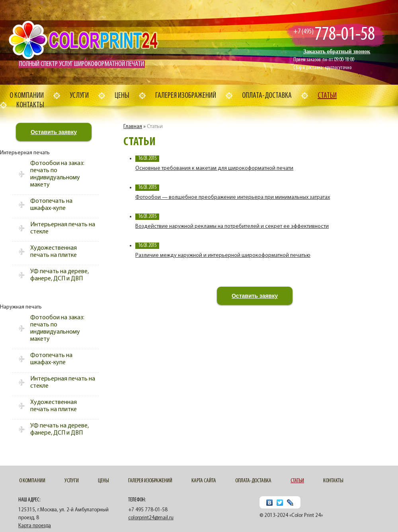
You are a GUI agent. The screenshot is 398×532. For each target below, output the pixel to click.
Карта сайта (204, 481)
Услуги (79, 96)
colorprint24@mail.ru (151, 518)
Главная (133, 127)
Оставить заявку (54, 132)
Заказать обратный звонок (337, 51)
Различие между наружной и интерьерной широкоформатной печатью (223, 255)
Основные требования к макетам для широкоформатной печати (214, 168)
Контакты (30, 105)
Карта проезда (35, 526)
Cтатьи (327, 96)
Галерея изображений (186, 96)
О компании (27, 96)
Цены (122, 96)
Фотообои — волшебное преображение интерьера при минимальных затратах (233, 197)
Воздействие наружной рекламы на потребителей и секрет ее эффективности (232, 226)
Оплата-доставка (267, 96)
